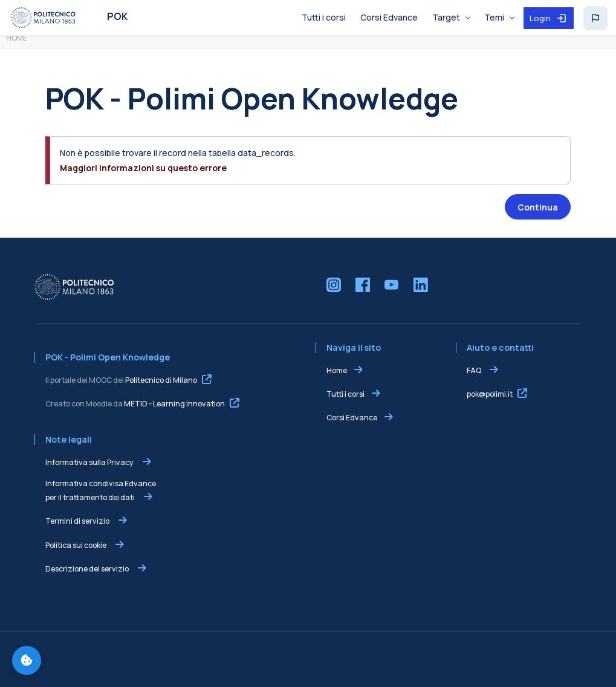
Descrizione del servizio (88, 569)
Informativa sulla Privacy (90, 462)
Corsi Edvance (352, 418)
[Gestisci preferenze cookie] (27, 660)
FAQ (475, 370)
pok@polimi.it (490, 394)
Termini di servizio (78, 521)
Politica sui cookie (76, 545)
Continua (538, 207)
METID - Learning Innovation (174, 404)
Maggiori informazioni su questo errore (143, 168)
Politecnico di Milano (161, 380)
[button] (595, 18)
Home (337, 370)
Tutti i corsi (345, 394)
